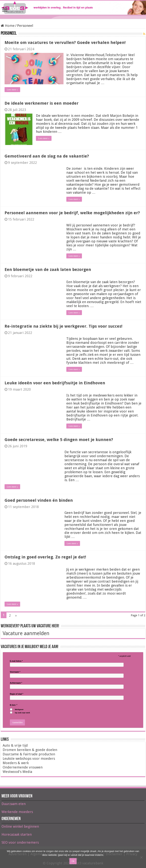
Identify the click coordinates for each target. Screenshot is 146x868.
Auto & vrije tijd (15, 745)
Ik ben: (14, 705)
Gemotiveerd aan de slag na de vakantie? (47, 156)
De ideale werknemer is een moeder (42, 103)
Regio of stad (17, 694)
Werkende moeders (17, 812)
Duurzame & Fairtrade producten (29, 754)
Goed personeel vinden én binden (39, 500)
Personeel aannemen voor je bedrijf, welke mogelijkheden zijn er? (72, 213)
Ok (73, 861)
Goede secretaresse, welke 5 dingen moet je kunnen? (59, 440)
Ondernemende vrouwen (23, 767)
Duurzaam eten (14, 804)
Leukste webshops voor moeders (29, 759)
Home (8, 26)
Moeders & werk (16, 763)
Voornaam (15, 672)
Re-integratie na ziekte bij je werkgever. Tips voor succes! (63, 326)
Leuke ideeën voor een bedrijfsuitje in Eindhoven (55, 383)
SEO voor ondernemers (20, 842)
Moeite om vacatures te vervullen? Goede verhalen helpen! (65, 43)
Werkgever (19, 710)
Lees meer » (12, 90)
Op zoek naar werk (22, 713)
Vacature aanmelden (26, 633)
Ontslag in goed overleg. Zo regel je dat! (45, 557)
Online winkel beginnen (20, 826)
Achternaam (16, 683)
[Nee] (141, 857)
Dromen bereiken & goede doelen (30, 750)
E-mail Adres (16, 661)
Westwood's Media (17, 772)
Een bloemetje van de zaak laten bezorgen (48, 270)
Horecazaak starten (17, 834)
